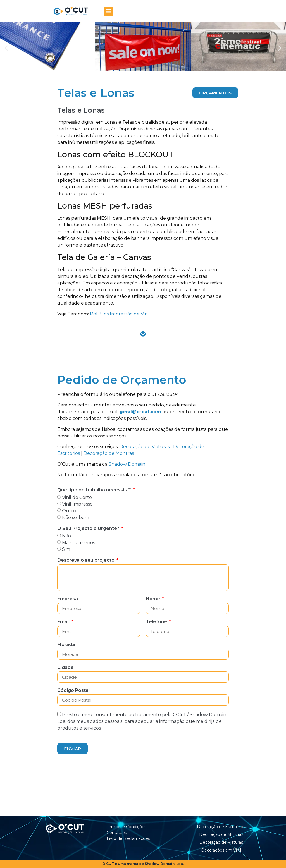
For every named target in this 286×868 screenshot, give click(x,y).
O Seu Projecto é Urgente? (89, 529)
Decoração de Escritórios (221, 827)
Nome (153, 599)
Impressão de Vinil (130, 314)
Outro (69, 511)
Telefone (157, 622)
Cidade (65, 668)
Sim (66, 549)
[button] (109, 11)
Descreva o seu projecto (86, 560)
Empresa (68, 599)
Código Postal (73, 691)
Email (64, 622)
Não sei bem (76, 517)
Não (66, 536)
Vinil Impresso (77, 504)
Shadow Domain (127, 464)
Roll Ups (99, 314)
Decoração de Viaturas (145, 447)
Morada (66, 645)
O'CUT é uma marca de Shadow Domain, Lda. (143, 864)
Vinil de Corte (77, 497)
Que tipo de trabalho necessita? (95, 490)
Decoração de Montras (109, 453)
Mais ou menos (78, 543)
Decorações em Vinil (221, 850)
